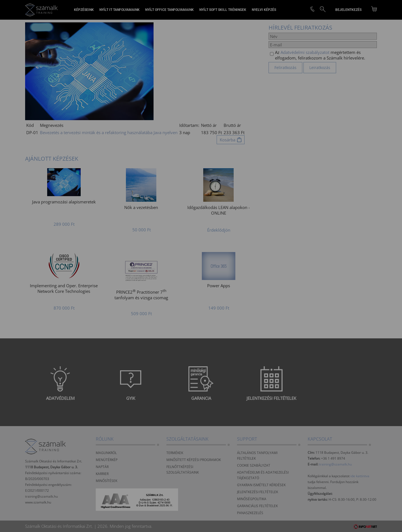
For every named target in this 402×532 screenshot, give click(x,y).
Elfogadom (121, 284)
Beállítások (168, 284)
